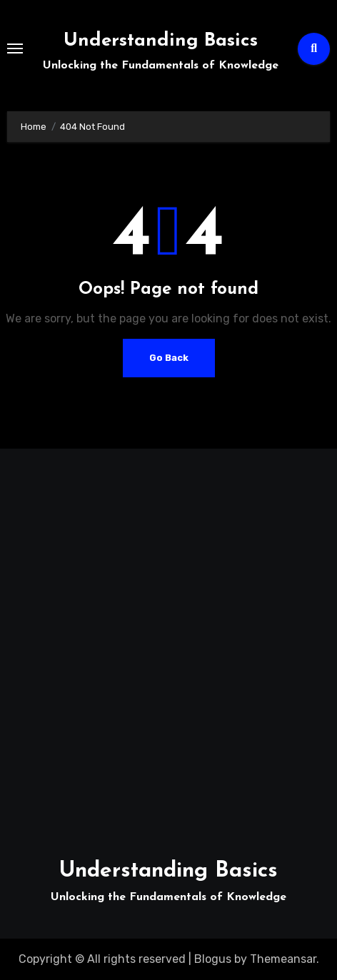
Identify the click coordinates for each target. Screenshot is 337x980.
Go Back (169, 358)
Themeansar (283, 959)
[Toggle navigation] (15, 49)
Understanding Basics (161, 41)
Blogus (213, 959)
